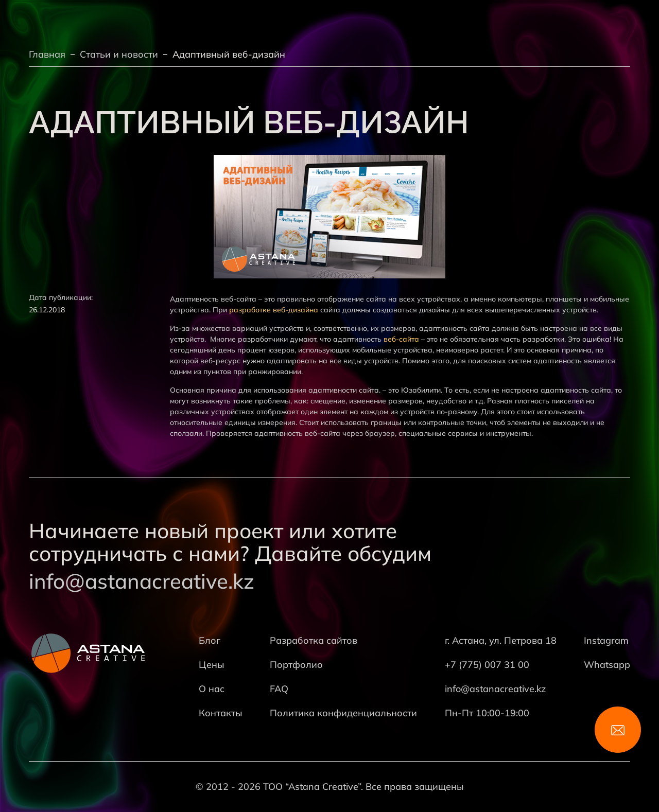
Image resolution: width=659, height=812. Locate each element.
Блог (210, 640)
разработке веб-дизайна (274, 310)
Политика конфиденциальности (343, 713)
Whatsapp (607, 665)
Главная (47, 54)
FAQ (279, 689)
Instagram (606, 640)
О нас (212, 689)
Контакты (221, 713)
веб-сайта (401, 339)
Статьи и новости (119, 54)
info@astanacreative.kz (142, 581)
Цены (212, 665)
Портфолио (296, 665)
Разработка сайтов (314, 640)
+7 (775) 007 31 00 (487, 665)
